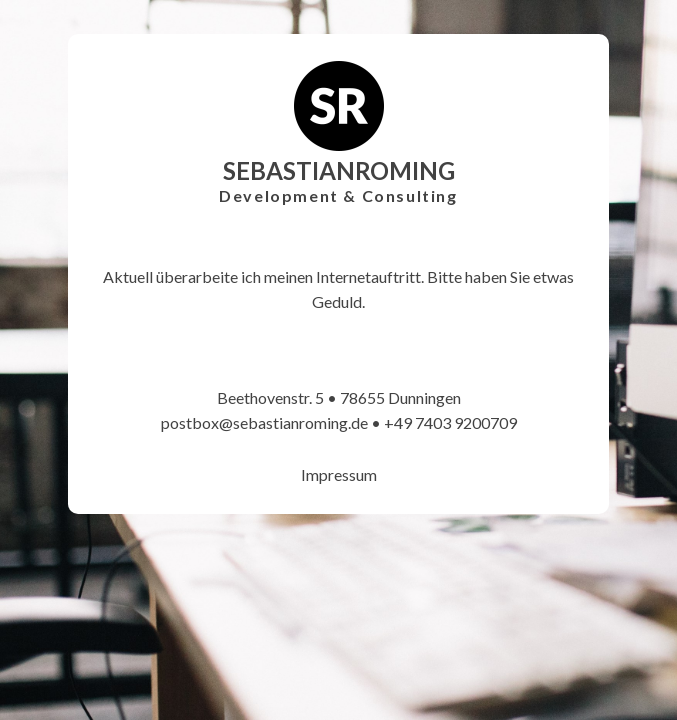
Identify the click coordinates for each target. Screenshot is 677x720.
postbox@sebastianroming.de (264, 422)
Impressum (339, 474)
